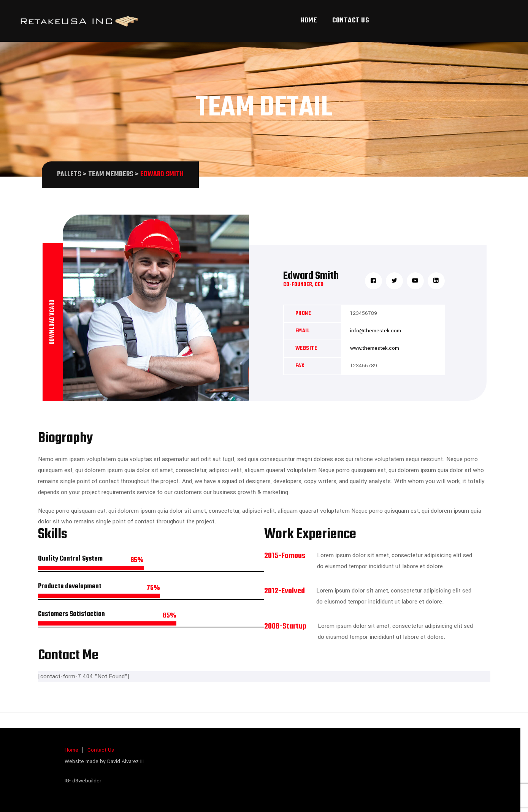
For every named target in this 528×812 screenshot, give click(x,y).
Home (309, 21)
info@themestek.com (376, 331)
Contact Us (350, 21)
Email (303, 331)
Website (306, 348)
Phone (303, 314)
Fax (300, 366)
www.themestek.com (375, 348)
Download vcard (52, 322)
